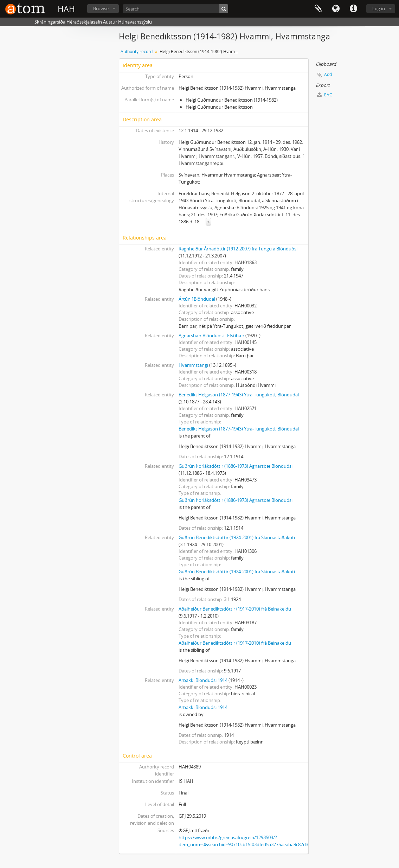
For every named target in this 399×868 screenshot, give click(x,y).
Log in (379, 8)
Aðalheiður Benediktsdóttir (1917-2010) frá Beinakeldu (235, 609)
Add (328, 74)
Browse (101, 8)
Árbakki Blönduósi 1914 (203, 680)
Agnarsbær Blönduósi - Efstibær (211, 336)
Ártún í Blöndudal (197, 299)
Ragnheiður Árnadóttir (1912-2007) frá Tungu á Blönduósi (238, 249)
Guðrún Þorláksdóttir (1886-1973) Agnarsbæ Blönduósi (236, 466)
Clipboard (318, 9)
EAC (325, 95)
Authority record (137, 52)
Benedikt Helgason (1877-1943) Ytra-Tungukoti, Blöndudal (239, 395)
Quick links (353, 9)
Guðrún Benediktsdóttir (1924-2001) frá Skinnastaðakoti (237, 537)
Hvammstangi (193, 365)
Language (336, 9)
